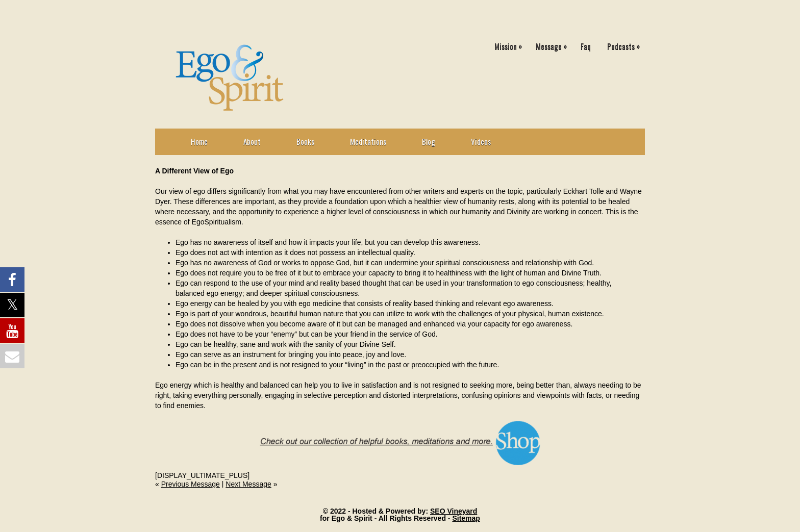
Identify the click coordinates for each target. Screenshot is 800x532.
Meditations (368, 141)
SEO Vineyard (454, 511)
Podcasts (626, 44)
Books (305, 141)
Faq (586, 46)
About (252, 141)
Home (199, 141)
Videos (481, 141)
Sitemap (466, 518)
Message (554, 44)
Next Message (248, 484)
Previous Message (191, 484)
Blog (429, 141)
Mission (511, 44)
